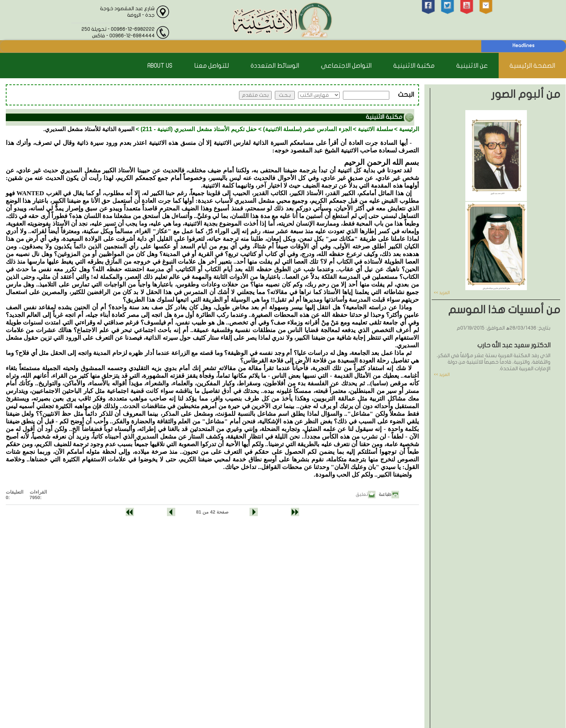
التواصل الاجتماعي (346, 66)
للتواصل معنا (211, 66)
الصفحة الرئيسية (532, 66)
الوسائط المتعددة (275, 66)
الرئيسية (409, 129)
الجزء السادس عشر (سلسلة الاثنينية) (307, 129)
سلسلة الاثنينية (375, 129)
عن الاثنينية (472, 66)
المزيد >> (442, 293)
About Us (160, 66)
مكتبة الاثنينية (414, 66)
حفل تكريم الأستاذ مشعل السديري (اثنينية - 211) (199, 129)
